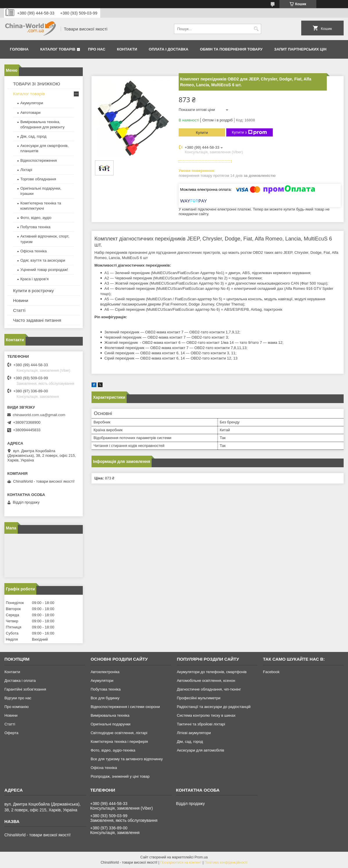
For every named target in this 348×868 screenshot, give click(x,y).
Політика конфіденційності (226, 862)
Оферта (11, 733)
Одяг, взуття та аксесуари (43, 260)
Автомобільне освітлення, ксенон (206, 681)
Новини (21, 300)
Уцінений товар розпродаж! (44, 270)
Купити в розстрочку (33, 291)
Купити (202, 133)
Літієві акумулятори (194, 733)
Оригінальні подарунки (111, 724)
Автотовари (31, 113)
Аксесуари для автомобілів (201, 750)
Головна (19, 49)
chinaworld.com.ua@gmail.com (39, 415)
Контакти (127, 49)
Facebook (271, 672)
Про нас (97, 49)
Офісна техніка (34, 251)
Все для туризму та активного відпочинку (127, 759)
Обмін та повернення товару (231, 49)
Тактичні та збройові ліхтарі (201, 724)
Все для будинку (105, 698)
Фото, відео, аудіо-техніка (113, 750)
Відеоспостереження (39, 160)
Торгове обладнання (38, 179)
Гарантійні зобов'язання (25, 689)
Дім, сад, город (33, 136)
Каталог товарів (58, 49)
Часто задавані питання (37, 320)
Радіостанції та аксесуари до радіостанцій (214, 707)
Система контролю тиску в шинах (206, 715)
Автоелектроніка (105, 672)
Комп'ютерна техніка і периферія (119, 742)
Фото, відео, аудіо (36, 218)
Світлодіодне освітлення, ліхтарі (119, 733)
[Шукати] (256, 29)
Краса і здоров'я (34, 279)
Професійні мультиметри (199, 698)
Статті (19, 310)
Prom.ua (201, 857)
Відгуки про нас (18, 698)
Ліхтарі (26, 170)
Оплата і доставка (168, 49)
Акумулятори (32, 103)
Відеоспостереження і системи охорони (125, 707)
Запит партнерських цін (300, 49)
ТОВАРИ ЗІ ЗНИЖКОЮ (37, 84)
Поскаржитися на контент (181, 862)
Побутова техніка (35, 227)
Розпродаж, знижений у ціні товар (120, 776)
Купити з (249, 132)
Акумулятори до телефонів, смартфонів (212, 672)
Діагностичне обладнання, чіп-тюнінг (209, 689)
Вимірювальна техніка (110, 715)
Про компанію (17, 707)
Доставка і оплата (20, 681)
